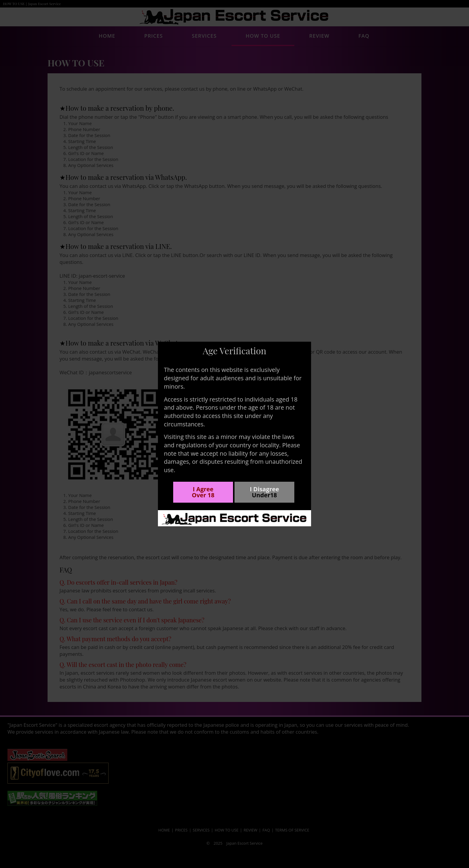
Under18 (264, 495)
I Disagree (264, 489)
